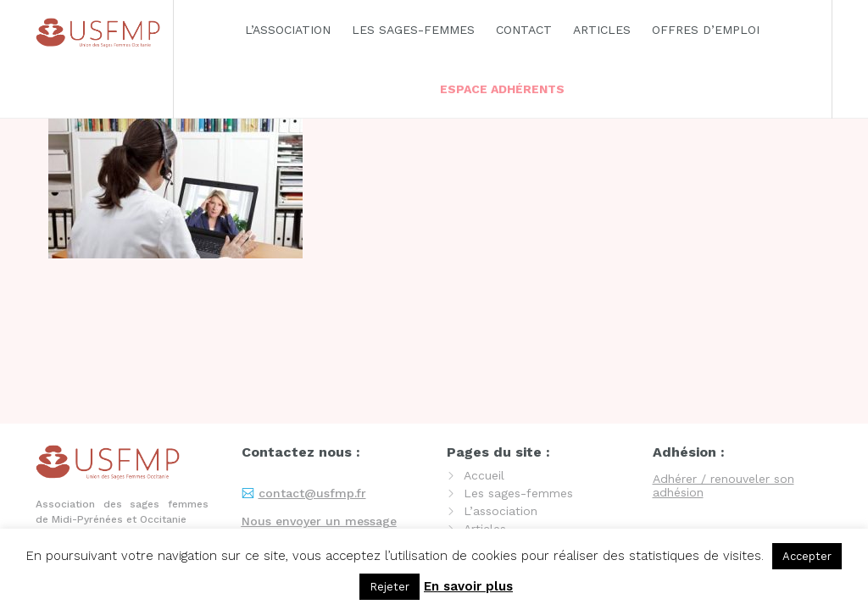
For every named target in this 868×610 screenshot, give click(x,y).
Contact (524, 30)
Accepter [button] (807, 556)
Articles (602, 30)
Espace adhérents (502, 89)
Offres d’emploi (706, 30)
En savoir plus (468, 586)
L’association (288, 30)
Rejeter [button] (389, 587)
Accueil (484, 475)
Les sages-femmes (413, 30)
